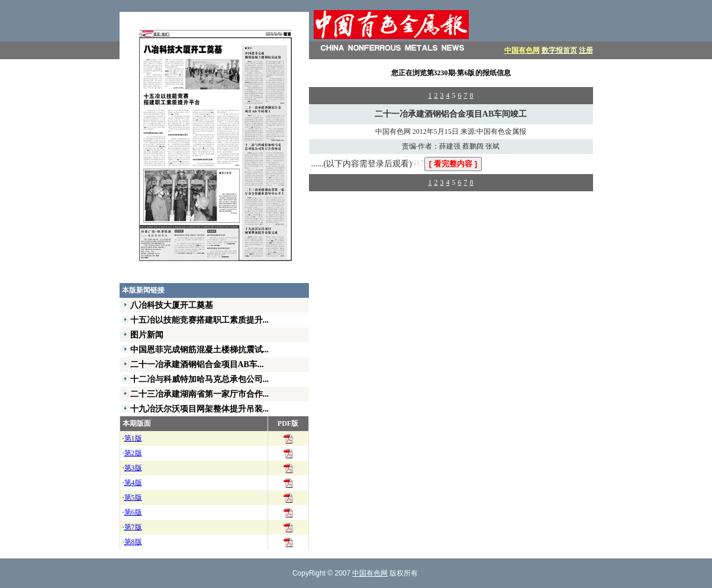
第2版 (133, 453)
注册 (586, 50)
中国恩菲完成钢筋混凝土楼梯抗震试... (200, 349)
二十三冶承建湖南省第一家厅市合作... (200, 394)
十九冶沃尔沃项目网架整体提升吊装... (200, 409)
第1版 (133, 438)
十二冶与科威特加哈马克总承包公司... (200, 379)
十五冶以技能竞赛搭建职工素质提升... (200, 320)
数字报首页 (559, 50)
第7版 (133, 527)
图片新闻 (147, 335)
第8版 (133, 542)
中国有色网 (522, 50)
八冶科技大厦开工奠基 (172, 305)
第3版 (133, 468)
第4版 (133, 483)
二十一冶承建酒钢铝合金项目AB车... (197, 364)
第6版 (133, 512)
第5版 (133, 497)
